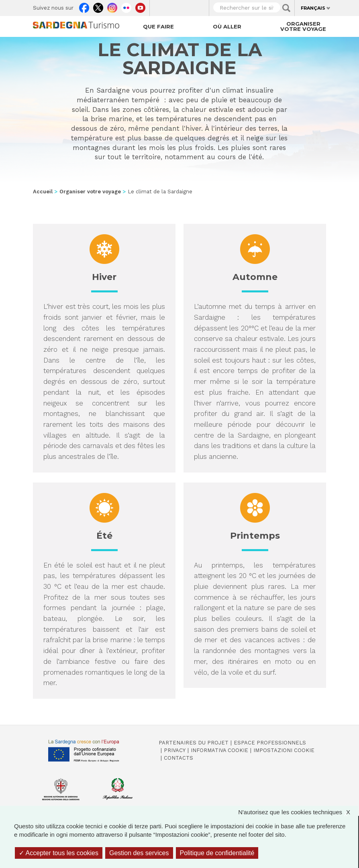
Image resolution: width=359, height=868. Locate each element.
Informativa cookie (219, 750)
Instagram (112, 6)
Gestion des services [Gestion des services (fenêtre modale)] (139, 853)
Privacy (175, 750)
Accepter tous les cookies (59, 853)
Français (313, 8)
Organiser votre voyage (303, 26)
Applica (286, 8)
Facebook (84, 6)
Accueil (43, 192)
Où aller (227, 26)
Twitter (98, 6)
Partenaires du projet (194, 743)
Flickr (126, 6)
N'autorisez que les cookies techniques (298, 812)
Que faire (158, 26)
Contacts (178, 758)
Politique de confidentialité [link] (217, 853)
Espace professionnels (270, 743)
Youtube (140, 6)
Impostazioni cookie (284, 750)
